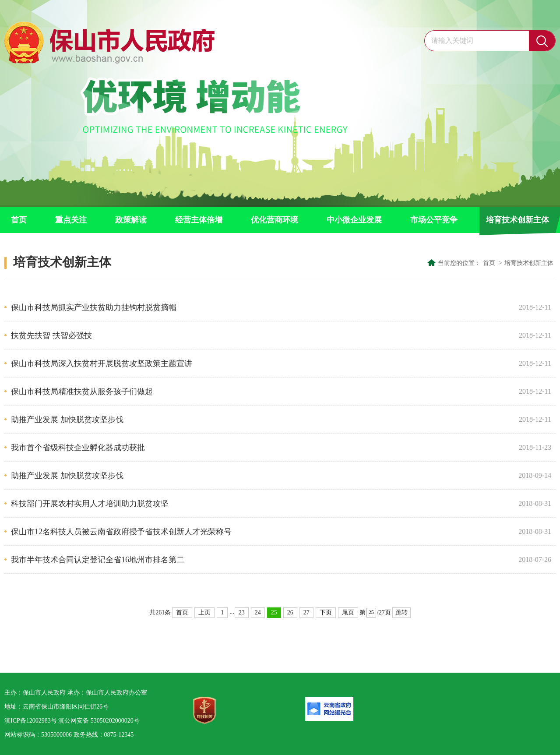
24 (258, 612)
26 (290, 612)
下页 (326, 612)
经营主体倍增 (199, 220)
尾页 (348, 612)
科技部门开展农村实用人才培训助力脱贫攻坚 (261, 504)
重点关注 (71, 220)
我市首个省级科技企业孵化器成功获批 (261, 448)
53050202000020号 (115, 721)
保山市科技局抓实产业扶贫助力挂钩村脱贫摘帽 (261, 307)
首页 (19, 220)
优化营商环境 (275, 220)
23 (242, 612)
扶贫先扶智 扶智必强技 (261, 335)
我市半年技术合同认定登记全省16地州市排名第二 (261, 560)
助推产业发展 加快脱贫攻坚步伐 (261, 420)
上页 (204, 612)
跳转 (402, 612)
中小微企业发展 (354, 220)
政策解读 (131, 220)
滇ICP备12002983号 (31, 721)
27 (306, 612)
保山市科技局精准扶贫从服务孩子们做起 (261, 392)
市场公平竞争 (434, 220)
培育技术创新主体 (518, 220)
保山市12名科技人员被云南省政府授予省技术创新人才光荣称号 (261, 532)
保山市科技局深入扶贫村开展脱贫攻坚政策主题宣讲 (261, 363)
